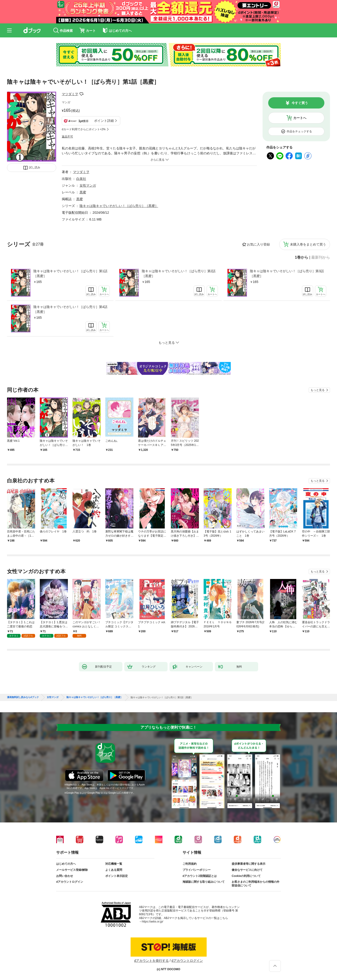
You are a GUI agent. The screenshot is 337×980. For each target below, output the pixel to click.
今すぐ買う (300, 103)
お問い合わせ (65, 876)
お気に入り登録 (258, 244)
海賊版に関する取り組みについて (204, 882)
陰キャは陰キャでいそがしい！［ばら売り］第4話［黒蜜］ (70, 309)
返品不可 (67, 137)
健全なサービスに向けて (247, 870)
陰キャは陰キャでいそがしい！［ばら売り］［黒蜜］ (119, 206)
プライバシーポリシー (197, 870)
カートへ (300, 118)
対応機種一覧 (114, 864)
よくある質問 (114, 870)
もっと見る (318, 390)
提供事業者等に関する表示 (249, 864)
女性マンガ (88, 185)
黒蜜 (83, 192)
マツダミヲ (70, 94)
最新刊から (321, 257)
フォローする (81, 94)
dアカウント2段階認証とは (200, 876)
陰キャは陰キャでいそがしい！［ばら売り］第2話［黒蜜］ (179, 273)
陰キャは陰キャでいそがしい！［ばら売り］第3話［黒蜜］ (287, 273)
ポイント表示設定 (117, 876)
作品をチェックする (299, 131)
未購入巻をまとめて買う (308, 244)
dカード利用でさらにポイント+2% (84, 129)
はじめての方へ (66, 864)
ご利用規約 (190, 864)
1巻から (302, 257)
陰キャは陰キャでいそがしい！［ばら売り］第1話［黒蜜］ (70, 273)
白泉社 (81, 179)
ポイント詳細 (104, 121)
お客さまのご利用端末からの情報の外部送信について (256, 884)
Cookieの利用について (246, 876)
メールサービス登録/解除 (72, 870)
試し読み (35, 167)
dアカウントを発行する (151, 961)
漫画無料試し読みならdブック (23, 697)
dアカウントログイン (70, 882)
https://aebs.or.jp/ (152, 922)
